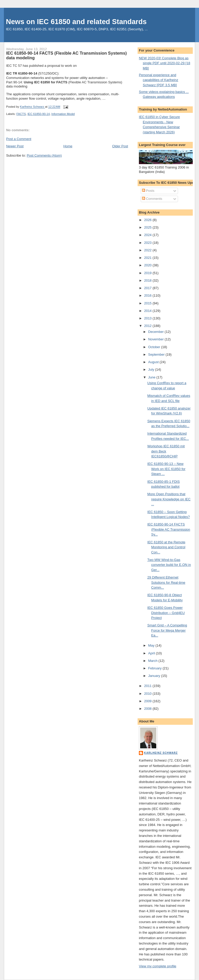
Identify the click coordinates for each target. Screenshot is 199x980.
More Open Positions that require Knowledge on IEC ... (169, 499)
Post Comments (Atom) (44, 155)
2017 (148, 288)
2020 (148, 265)
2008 (148, 709)
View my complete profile (158, 966)
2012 (148, 326)
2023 (148, 243)
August (154, 362)
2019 (148, 273)
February (155, 668)
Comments (152, 199)
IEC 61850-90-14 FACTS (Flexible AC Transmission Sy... (169, 529)
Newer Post (15, 146)
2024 (148, 235)
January (155, 676)
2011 (148, 686)
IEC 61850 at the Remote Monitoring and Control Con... (166, 547)
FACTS (21, 114)
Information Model (63, 114)
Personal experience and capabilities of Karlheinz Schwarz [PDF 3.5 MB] (159, 80)
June (152, 377)
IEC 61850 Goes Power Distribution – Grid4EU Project (166, 613)
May (152, 645)
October (155, 347)
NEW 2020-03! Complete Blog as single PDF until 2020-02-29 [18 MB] (165, 63)
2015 (148, 303)
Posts (148, 191)
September (157, 354)
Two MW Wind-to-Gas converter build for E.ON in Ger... (169, 565)
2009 (148, 701)
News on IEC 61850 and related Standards (76, 22)
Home (68, 146)
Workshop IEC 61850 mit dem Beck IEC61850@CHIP (166, 451)
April (152, 653)
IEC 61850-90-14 (39, 114)
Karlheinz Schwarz (161, 753)
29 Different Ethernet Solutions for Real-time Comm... (166, 582)
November (157, 339)
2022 (148, 250)
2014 (148, 311)
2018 (148, 280)
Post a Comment (19, 139)
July (152, 370)
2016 (148, 295)
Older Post (120, 146)
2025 (148, 227)
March (153, 661)
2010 (148, 694)
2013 (148, 318)
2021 (148, 258)
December (157, 332)
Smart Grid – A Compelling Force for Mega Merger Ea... (167, 630)
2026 (148, 220)
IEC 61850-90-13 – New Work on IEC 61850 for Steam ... (166, 469)
